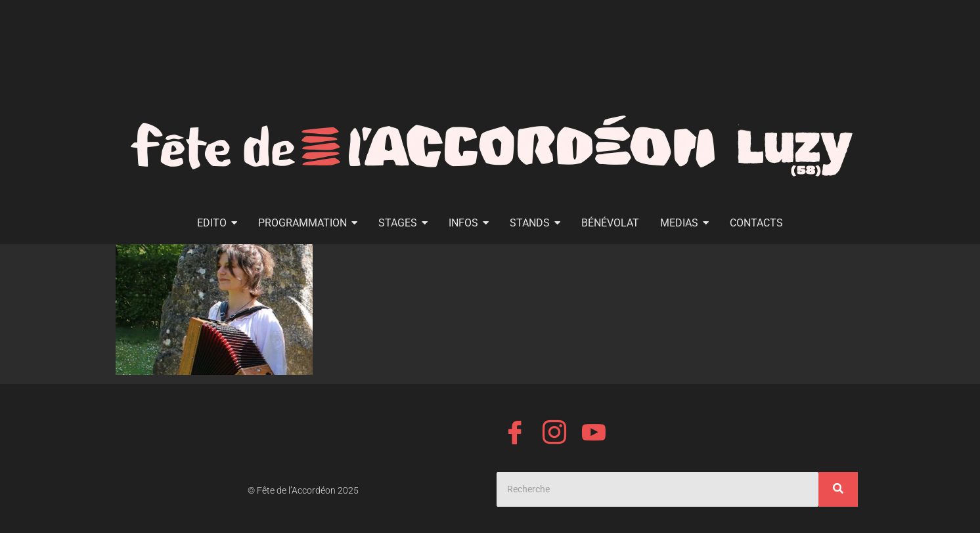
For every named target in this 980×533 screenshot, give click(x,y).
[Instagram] (554, 435)
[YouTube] (594, 435)
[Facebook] (515, 435)
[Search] (657, 489)
